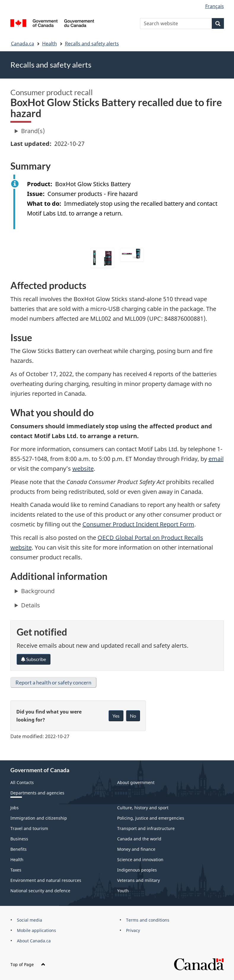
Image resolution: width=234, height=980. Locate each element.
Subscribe (34, 659)
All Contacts (22, 782)
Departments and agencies (37, 793)
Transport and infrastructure (146, 828)
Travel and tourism (29, 828)
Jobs (15, 808)
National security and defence (40, 891)
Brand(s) (33, 131)
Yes (116, 716)
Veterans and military (139, 880)
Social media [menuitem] (30, 920)
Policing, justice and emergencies (151, 818)
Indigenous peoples (137, 870)
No (133, 716)
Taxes (16, 870)
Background (38, 591)
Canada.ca (23, 44)
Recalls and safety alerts (92, 44)
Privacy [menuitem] (133, 930)
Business (19, 839)
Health (50, 44)
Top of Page (28, 964)
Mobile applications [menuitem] (36, 930)
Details (31, 605)
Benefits (19, 849)
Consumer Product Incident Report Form (138, 524)
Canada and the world (139, 839)
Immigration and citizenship (39, 818)
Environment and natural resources (46, 880)
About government (136, 782)
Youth (123, 891)
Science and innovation (140, 860)
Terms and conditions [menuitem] (148, 920)
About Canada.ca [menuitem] (34, 941)
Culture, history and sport (143, 808)
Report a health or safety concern (53, 682)
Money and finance (136, 849)
